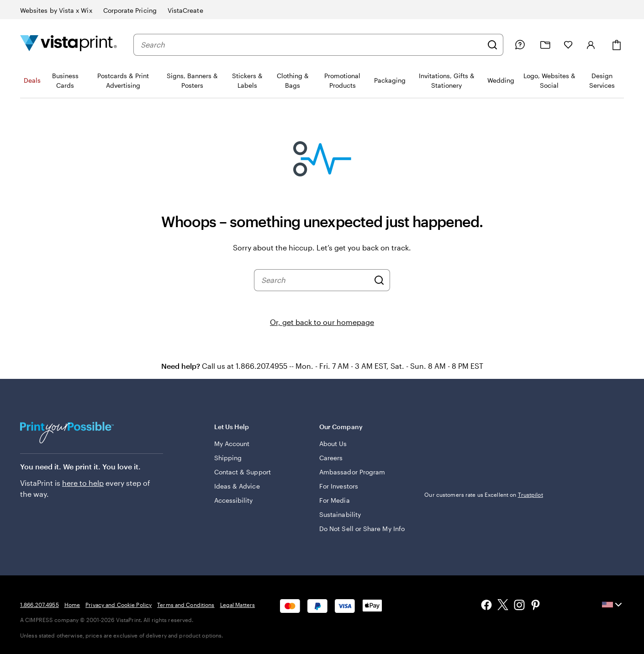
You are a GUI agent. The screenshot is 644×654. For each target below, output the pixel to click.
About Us (333, 444)
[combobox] (311, 45)
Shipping (228, 458)
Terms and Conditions (186, 605)
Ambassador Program (352, 472)
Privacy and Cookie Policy (119, 605)
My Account (232, 444)
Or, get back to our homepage (322, 322)
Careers (331, 458)
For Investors (339, 486)
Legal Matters (238, 605)
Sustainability (340, 514)
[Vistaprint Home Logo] (69, 45)
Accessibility (234, 500)
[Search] (492, 45)
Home (72, 605)
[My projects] (545, 45)
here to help (83, 483)
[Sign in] (591, 45)
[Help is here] (520, 45)
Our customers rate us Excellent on (483, 494)
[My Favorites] (568, 45)
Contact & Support (243, 472)
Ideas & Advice (237, 486)
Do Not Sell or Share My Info (362, 529)
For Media (335, 500)
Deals (32, 80)
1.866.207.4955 (40, 605)
